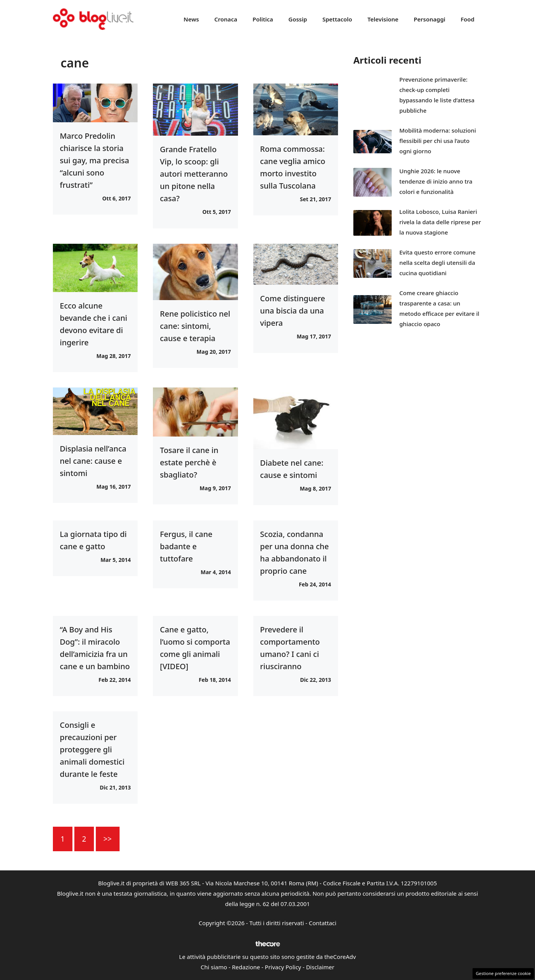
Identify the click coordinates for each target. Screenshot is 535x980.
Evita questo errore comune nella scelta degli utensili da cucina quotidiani (437, 263)
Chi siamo (214, 967)
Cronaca (226, 19)
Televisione (383, 19)
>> (108, 839)
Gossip (298, 19)
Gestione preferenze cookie (503, 973)
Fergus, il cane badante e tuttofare (186, 546)
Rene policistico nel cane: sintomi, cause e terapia (195, 326)
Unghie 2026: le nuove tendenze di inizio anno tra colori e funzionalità (436, 181)
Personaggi (429, 19)
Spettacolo (337, 19)
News (191, 19)
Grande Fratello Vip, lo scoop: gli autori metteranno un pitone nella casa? (194, 174)
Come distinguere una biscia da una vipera (293, 311)
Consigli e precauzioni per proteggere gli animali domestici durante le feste (92, 749)
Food (468, 19)
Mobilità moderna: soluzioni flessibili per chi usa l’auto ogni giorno (438, 141)
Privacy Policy (283, 967)
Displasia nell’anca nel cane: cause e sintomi (93, 461)
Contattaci (323, 923)
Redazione (246, 967)
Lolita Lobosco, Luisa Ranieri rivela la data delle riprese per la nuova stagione (440, 222)
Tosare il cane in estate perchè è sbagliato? (189, 462)
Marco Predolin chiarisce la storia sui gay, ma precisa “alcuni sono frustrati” (94, 160)
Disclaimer (320, 967)
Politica (263, 19)
